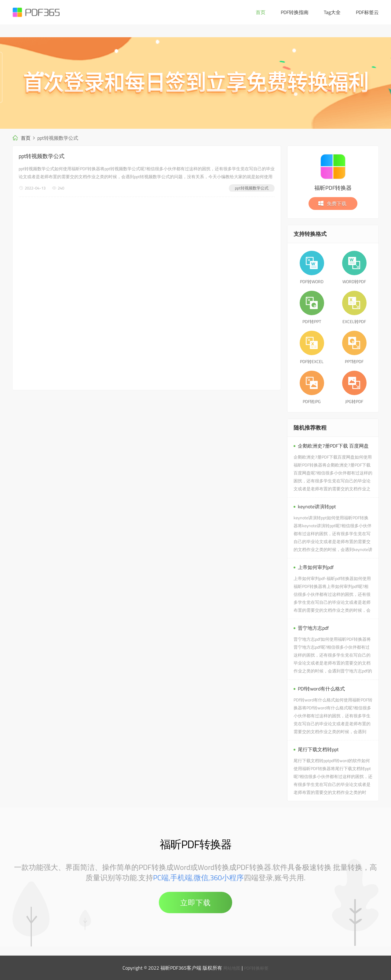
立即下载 (195, 903)
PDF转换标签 (258, 968)
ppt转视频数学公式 (42, 156)
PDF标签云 (367, 12)
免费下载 (332, 204)
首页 (261, 12)
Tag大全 (332, 12)
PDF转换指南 (295, 12)
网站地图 (230, 968)
